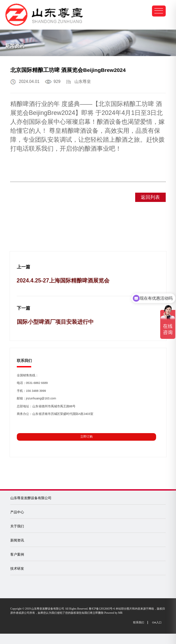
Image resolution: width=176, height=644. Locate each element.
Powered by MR (113, 613)
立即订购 (86, 437)
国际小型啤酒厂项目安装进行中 (55, 322)
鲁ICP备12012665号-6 (102, 609)
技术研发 (17, 568)
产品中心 (17, 512)
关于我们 (17, 526)
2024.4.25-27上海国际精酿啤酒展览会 (63, 281)
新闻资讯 (17, 540)
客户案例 (17, 554)
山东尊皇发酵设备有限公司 (31, 498)
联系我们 (139, 622)
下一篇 (24, 308)
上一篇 (24, 267)
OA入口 (157, 622)
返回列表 (150, 197)
